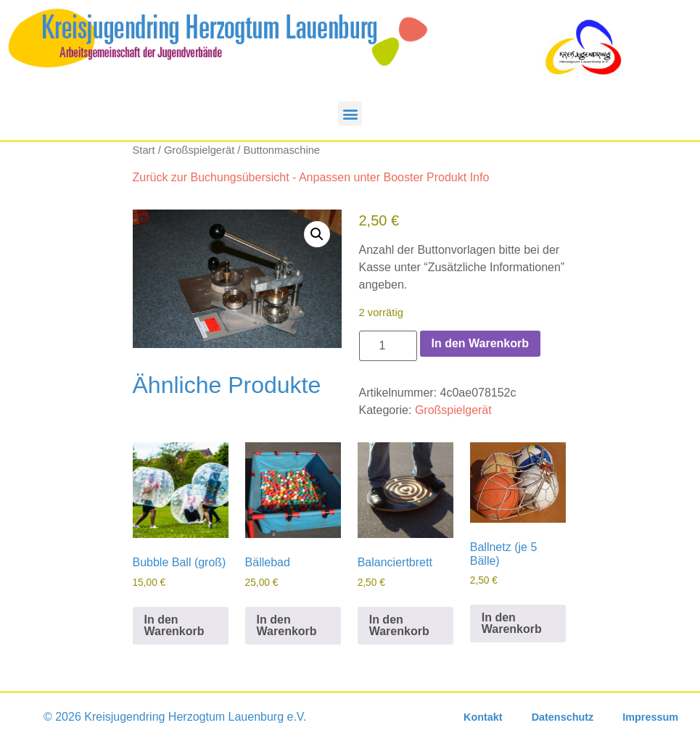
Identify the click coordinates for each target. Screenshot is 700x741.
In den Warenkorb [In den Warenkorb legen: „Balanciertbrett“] (399, 625)
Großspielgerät (199, 150)
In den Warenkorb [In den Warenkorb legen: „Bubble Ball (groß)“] (174, 625)
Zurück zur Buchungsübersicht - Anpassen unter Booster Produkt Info (311, 177)
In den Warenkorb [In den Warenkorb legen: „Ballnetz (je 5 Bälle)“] (512, 623)
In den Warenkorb (481, 343)
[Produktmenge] (388, 346)
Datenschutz (563, 717)
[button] (350, 113)
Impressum (650, 717)
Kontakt (483, 717)
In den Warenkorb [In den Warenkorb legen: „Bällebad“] (287, 625)
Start (144, 150)
